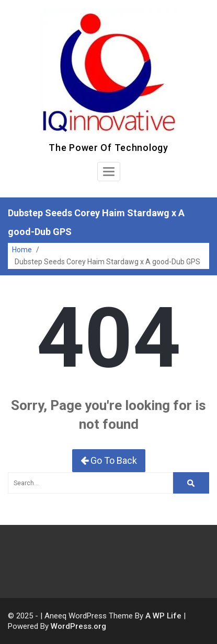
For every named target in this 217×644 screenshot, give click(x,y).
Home (22, 250)
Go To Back (109, 460)
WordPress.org (78, 626)
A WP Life (163, 616)
